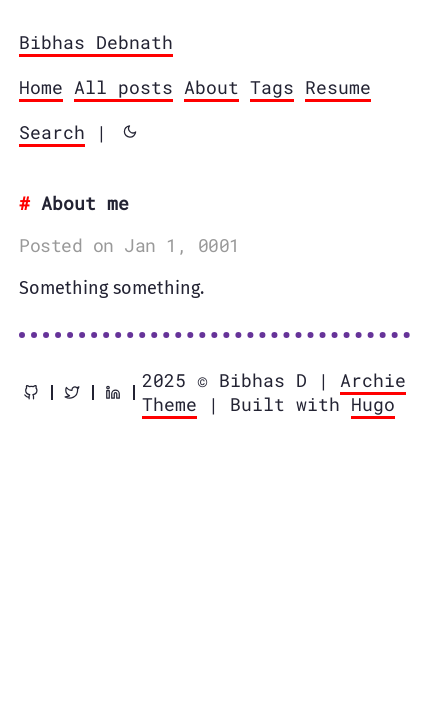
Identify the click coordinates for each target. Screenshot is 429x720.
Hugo (373, 404)
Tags (272, 87)
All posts (123, 87)
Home (41, 87)
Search (52, 132)
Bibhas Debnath (96, 42)
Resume (338, 87)
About (211, 87)
